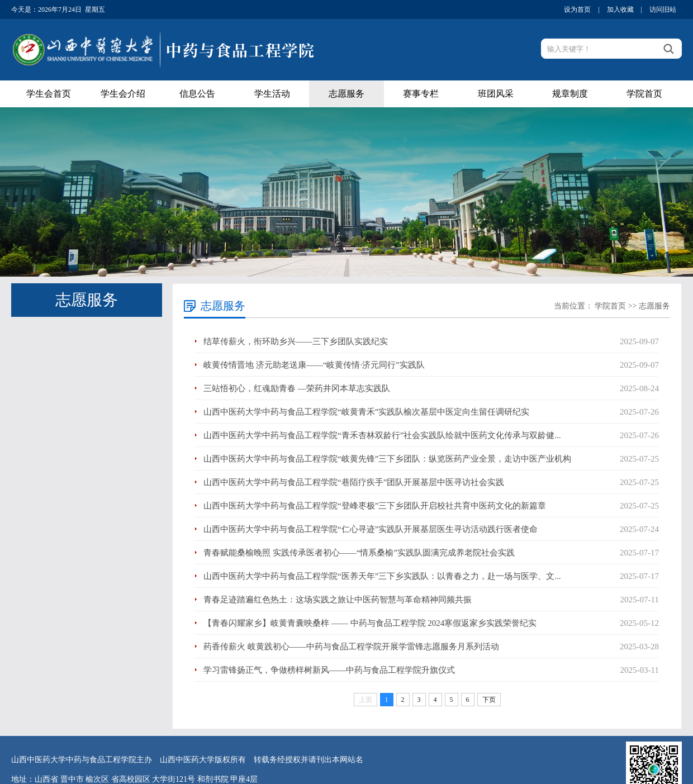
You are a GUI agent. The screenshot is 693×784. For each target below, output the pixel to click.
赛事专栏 (421, 94)
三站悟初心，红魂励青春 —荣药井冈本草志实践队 (297, 388)
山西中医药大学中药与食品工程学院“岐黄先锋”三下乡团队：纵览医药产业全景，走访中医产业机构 (387, 459)
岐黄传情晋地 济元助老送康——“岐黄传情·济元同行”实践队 (314, 365)
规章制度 (570, 94)
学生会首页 (49, 94)
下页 (489, 700)
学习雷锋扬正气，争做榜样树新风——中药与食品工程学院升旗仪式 (329, 670)
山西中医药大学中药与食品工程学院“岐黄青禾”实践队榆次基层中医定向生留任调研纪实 (366, 412)
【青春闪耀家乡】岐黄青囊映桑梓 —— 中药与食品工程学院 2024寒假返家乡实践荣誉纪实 (370, 623)
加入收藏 (620, 9)
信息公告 (197, 94)
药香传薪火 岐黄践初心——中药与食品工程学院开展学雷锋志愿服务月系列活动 (351, 647)
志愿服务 (346, 94)
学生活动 (272, 94)
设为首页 (577, 9)
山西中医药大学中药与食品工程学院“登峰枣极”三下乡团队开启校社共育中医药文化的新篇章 (375, 506)
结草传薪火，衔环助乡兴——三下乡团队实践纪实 (296, 341)
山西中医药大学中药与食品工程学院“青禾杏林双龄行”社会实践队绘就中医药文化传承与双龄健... (382, 435)
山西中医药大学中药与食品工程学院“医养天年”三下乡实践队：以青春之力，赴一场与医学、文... (382, 576)
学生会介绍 (123, 94)
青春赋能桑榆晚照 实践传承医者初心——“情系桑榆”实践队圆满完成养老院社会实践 (359, 553)
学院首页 (644, 94)
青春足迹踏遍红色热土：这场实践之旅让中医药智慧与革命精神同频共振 (338, 600)
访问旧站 (663, 9)
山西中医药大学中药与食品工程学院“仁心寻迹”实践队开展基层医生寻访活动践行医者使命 (371, 529)
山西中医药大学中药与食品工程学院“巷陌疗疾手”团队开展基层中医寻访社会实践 (354, 482)
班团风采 (496, 94)
